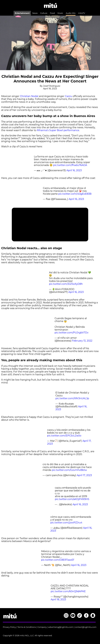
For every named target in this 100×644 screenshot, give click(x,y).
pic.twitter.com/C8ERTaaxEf (58, 560)
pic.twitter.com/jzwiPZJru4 (66, 523)
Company (42, 627)
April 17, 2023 (84, 475)
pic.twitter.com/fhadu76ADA (70, 165)
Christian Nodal (29, 96)
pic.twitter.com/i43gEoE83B (75, 194)
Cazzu (69, 96)
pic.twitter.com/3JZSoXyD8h (66, 284)
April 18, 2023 (58, 599)
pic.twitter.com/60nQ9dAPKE (68, 591)
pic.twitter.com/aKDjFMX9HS (72, 499)
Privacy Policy (9, 627)
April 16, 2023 (74, 170)
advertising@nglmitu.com (61, 627)
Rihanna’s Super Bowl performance (58, 130)
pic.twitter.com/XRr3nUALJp (72, 398)
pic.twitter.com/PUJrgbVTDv (72, 333)
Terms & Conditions (27, 627)
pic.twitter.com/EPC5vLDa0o (64, 436)
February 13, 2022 (82, 341)
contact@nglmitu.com (86, 627)
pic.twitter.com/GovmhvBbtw (69, 470)
